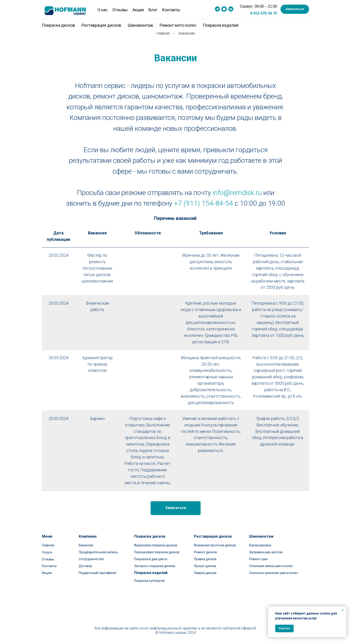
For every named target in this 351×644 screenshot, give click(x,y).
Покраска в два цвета (151, 559)
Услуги (47, 552)
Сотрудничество (91, 559)
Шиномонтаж (140, 25)
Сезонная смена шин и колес (271, 566)
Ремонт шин (258, 559)
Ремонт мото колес (178, 25)
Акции (138, 10)
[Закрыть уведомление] (343, 610)
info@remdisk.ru (237, 193)
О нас (103, 10)
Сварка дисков (205, 573)
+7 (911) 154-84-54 (203, 203)
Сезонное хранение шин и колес (274, 573)
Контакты (171, 10)
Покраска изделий (221, 25)
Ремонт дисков (205, 552)
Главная (163, 33)
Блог (153, 10)
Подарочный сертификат (98, 573)
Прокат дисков (205, 566)
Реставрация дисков (101, 25)
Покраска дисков (58, 25)
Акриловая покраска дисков (156, 545)
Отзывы (120, 10)
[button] (295, 9)
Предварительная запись (98, 552)
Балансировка (260, 545)
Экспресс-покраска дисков (155, 566)
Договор (85, 566)
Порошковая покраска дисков (157, 552)
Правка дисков (205, 559)
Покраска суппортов (149, 581)
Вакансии (86, 545)
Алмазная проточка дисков (215, 545)
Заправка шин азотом (266, 552)
